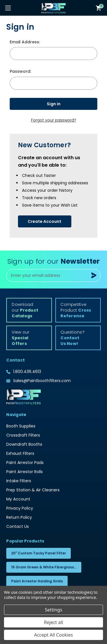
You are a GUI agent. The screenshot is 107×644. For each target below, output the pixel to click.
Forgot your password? (54, 120)
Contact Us (18, 526)
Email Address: (25, 42)
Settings (53, 610)
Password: (20, 71)
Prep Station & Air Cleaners (33, 490)
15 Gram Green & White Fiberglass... (44, 567)
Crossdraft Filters (23, 435)
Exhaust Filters (20, 453)
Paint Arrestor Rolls (25, 472)
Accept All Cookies (54, 635)
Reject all (53, 622)
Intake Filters (19, 481)
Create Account (45, 221)
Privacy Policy (20, 508)
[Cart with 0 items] (99, 8)
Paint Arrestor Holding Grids (37, 581)
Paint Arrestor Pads (25, 463)
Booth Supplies (21, 426)
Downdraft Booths (24, 444)
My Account (18, 499)
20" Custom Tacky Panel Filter (39, 553)
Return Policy (19, 517)
